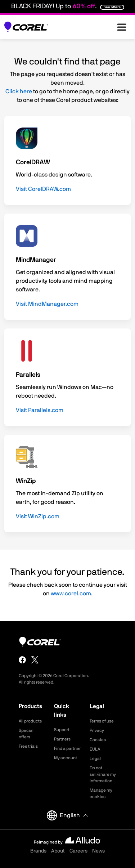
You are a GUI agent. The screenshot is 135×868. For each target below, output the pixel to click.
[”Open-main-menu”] (122, 27)
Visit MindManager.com (47, 304)
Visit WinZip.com (38, 516)
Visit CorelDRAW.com (43, 189)
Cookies (98, 740)
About (58, 851)
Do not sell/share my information (103, 774)
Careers (78, 851)
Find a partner (67, 748)
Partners (62, 739)
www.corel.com (71, 594)
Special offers (26, 734)
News (98, 851)
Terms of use (102, 721)
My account (66, 758)
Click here (19, 91)
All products (30, 721)
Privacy (97, 730)
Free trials (28, 746)
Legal (95, 759)
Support (62, 730)
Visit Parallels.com (40, 410)
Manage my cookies (101, 793)
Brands (38, 851)
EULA (95, 749)
